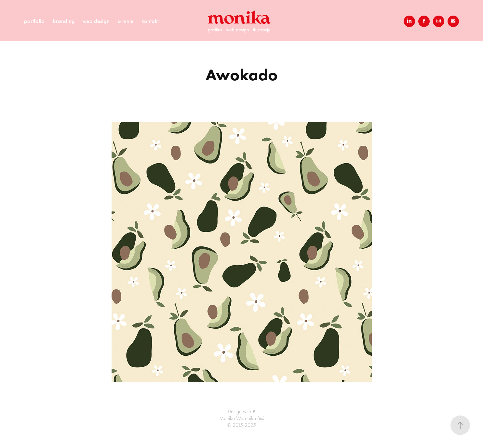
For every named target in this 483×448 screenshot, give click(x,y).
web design (96, 21)
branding (64, 21)
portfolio (34, 21)
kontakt (150, 21)
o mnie (126, 21)
